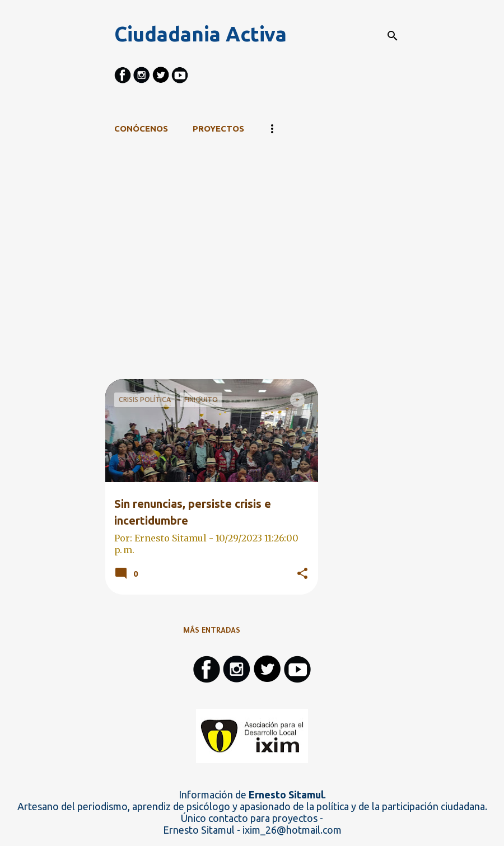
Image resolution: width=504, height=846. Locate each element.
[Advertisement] (212, 301)
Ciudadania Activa (200, 34)
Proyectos (218, 128)
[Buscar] (393, 36)
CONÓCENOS (141, 128)
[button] (302, 574)
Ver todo (134, 202)
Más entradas (212, 630)
